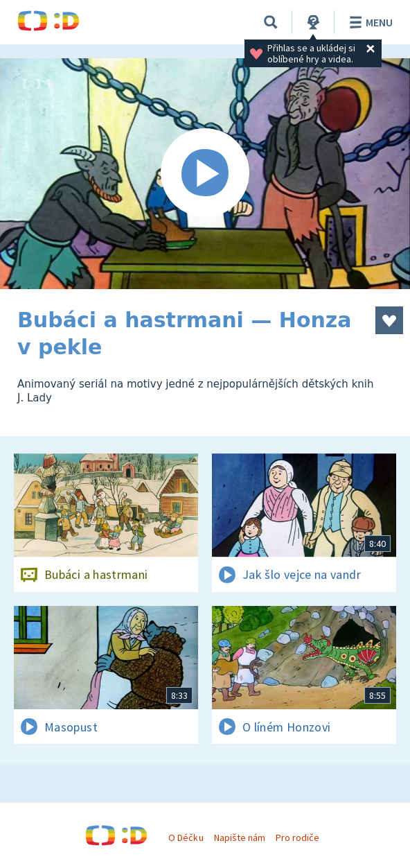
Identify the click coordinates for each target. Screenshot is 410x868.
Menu (369, 22)
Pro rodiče (297, 837)
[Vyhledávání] (271, 22)
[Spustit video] (205, 174)
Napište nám (240, 837)
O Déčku (186, 837)
